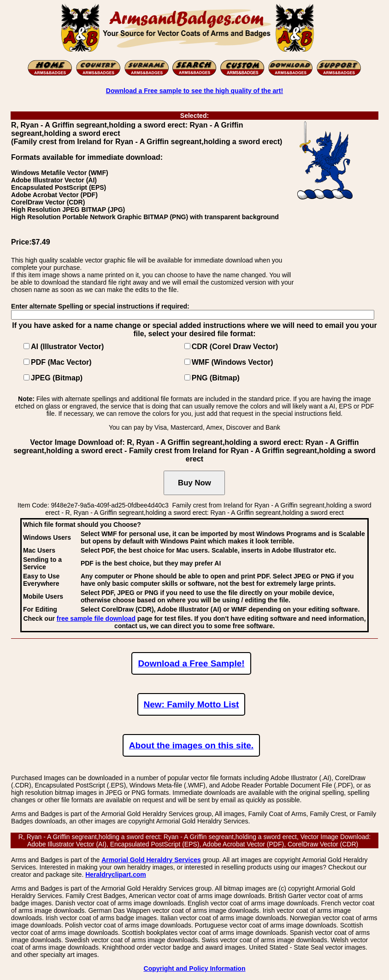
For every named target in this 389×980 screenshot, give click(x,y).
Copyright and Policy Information (195, 968)
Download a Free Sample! (191, 663)
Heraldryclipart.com (116, 875)
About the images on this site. (191, 745)
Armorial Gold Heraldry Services (151, 860)
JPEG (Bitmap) (57, 378)
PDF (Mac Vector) (61, 362)
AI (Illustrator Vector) (67, 347)
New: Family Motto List (192, 704)
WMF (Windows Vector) (233, 362)
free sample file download (96, 618)
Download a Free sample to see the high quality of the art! (194, 91)
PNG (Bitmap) (216, 378)
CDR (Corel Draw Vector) (235, 347)
